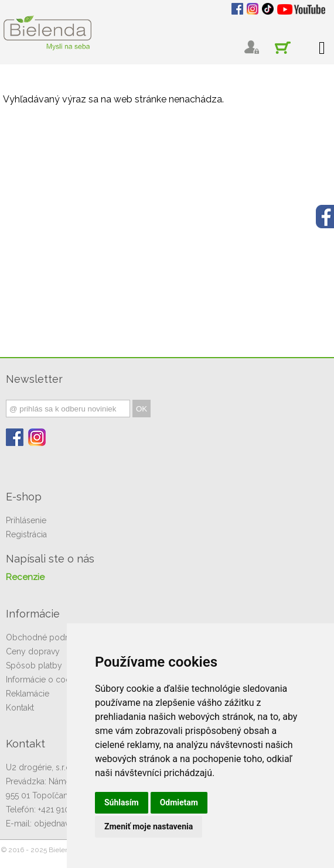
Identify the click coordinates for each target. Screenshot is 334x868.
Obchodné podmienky (49, 637)
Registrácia (26, 534)
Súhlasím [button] (122, 802)
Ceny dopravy (33, 651)
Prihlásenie (26, 520)
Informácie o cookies (46, 680)
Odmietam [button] (179, 802)
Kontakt (20, 708)
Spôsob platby (34, 665)
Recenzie (25, 577)
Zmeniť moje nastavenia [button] (149, 826)
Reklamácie (28, 694)
